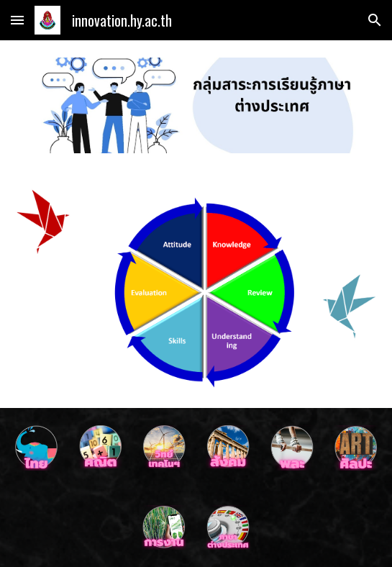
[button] (17, 20)
